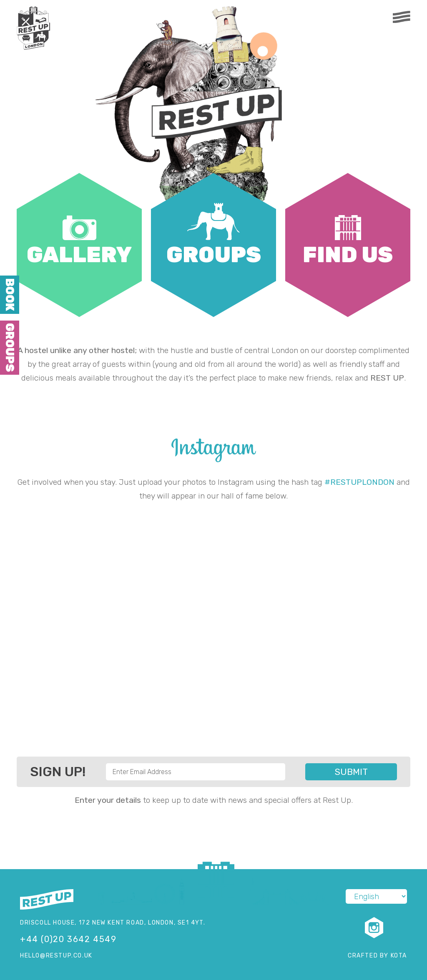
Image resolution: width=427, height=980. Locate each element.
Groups (10, 347)
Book (10, 295)
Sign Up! (58, 772)
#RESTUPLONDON (359, 482)
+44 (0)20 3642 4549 (68, 939)
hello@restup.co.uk (56, 956)
